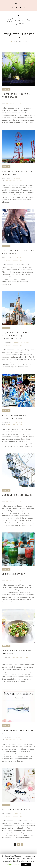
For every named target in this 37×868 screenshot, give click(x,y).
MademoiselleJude (14, 103)
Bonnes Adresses (21, 578)
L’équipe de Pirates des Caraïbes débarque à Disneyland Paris (16, 336)
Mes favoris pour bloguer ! (18, 810)
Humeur (18, 737)
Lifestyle (17, 258)
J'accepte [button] (26, 864)
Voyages (16, 178)
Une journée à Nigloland (17, 495)
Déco (17, 101)
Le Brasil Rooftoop (14, 574)
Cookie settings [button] (13, 864)
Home (13, 42)
